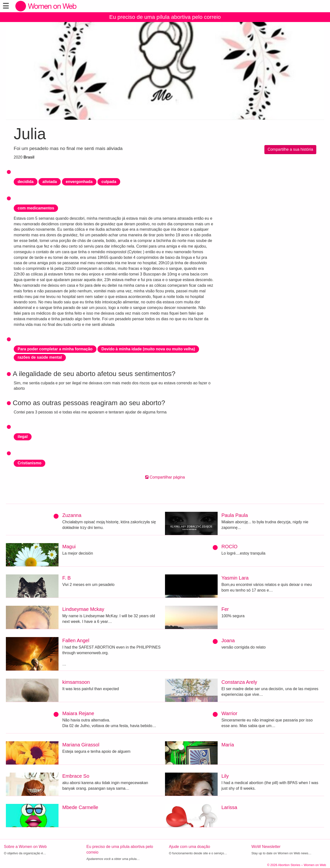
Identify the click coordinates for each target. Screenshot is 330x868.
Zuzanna (72, 515)
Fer (225, 609)
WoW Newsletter (266, 847)
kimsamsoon (76, 682)
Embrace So (76, 776)
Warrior (230, 713)
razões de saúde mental (40, 357)
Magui (69, 547)
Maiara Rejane (78, 713)
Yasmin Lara (235, 578)
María (228, 745)
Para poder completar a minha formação (55, 349)
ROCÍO (230, 547)
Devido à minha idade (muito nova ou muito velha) (148, 349)
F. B (67, 578)
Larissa (229, 807)
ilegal (23, 437)
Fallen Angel (76, 640)
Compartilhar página (165, 477)
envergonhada (79, 182)
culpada (109, 182)
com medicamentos (36, 208)
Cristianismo (29, 463)
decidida (26, 182)
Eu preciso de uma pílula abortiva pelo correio (165, 17)
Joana (228, 640)
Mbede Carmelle (80, 807)
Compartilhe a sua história (290, 149)
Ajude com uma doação (189, 847)
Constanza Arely (239, 682)
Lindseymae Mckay (83, 609)
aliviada (50, 182)
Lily (225, 776)
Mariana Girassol (81, 745)
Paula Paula (235, 515)
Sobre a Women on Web (25, 847)
